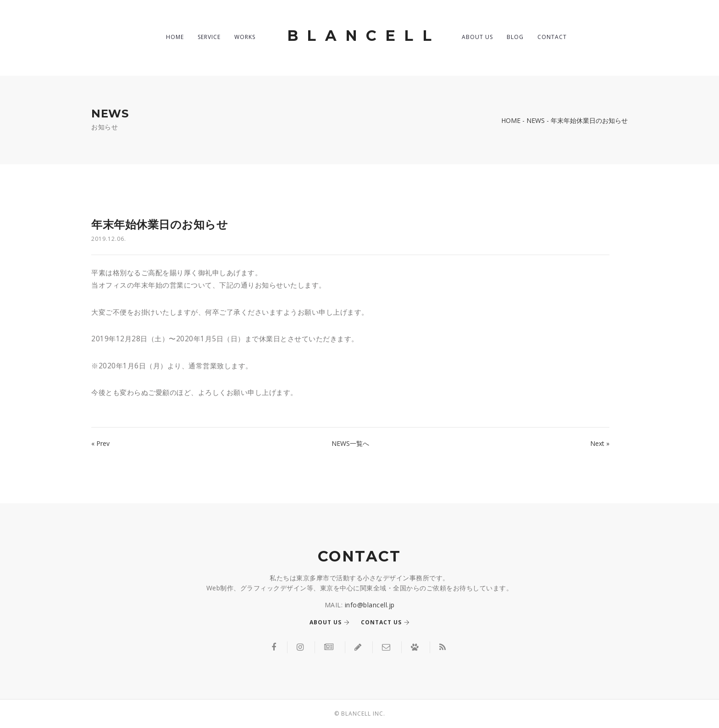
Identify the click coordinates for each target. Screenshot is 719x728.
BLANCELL (364, 36)
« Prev (100, 443)
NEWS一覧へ (350, 443)
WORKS (245, 37)
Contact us (385, 622)
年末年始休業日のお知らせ (160, 225)
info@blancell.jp (370, 605)
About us (330, 622)
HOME (175, 37)
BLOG (515, 37)
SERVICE (209, 37)
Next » (600, 443)
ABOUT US (477, 37)
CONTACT (552, 37)
